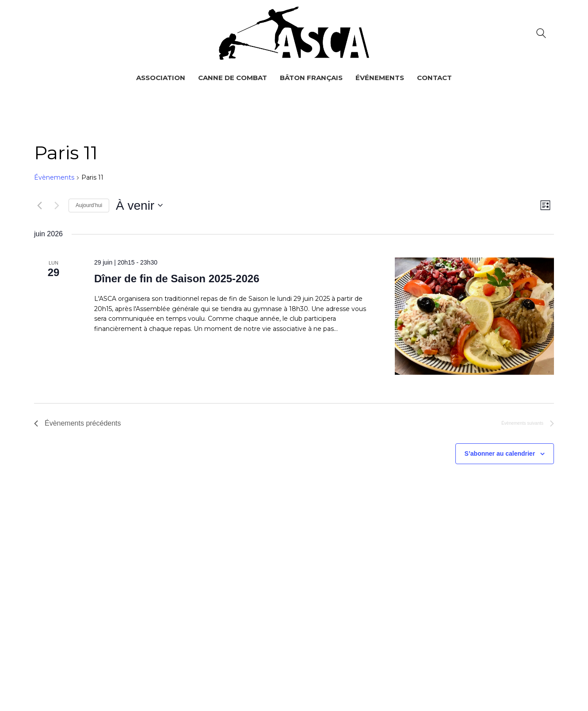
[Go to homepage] (294, 33)
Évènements (54, 177)
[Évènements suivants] (57, 205)
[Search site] (541, 34)
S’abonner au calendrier (500, 454)
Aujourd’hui (89, 205)
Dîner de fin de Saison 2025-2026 (177, 279)
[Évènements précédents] (39, 205)
